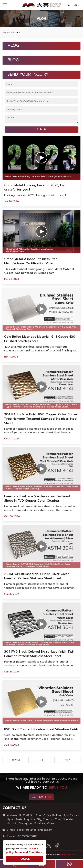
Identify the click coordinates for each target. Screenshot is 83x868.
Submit (41, 129)
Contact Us (42, 799)
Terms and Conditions (29, 852)
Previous (15, 760)
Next (68, 760)
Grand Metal (67, 855)
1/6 (41, 760)
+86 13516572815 (27, 838)
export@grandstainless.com (34, 832)
